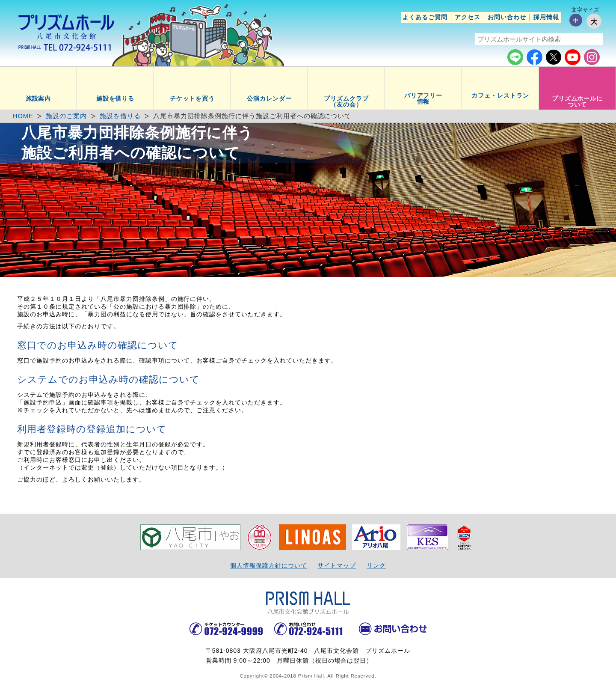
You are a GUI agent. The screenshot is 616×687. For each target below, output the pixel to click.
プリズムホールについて (577, 101)
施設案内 (38, 98)
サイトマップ (337, 565)
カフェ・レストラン (500, 95)
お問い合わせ (507, 17)
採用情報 (546, 17)
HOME (23, 116)
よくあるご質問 (425, 17)
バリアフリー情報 (423, 98)
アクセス (468, 17)
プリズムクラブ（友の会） (346, 101)
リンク (376, 565)
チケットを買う (192, 98)
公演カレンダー (269, 98)
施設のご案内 (66, 116)
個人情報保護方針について (269, 565)
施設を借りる (115, 98)
